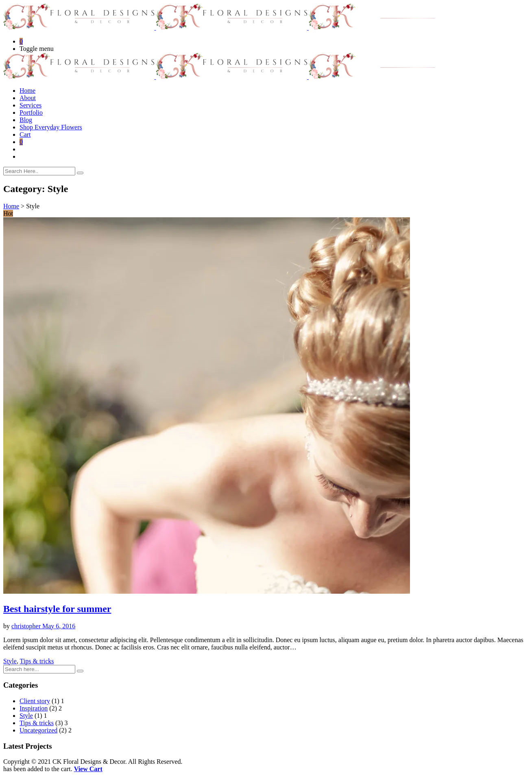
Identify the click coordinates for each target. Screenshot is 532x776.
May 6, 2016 (59, 626)
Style (10, 661)
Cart (25, 134)
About (28, 98)
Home (27, 91)
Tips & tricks (37, 661)
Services (31, 105)
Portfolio (31, 113)
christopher (27, 626)
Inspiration (34, 708)
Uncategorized (38, 730)
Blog (26, 120)
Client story (35, 701)
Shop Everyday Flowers (51, 127)
